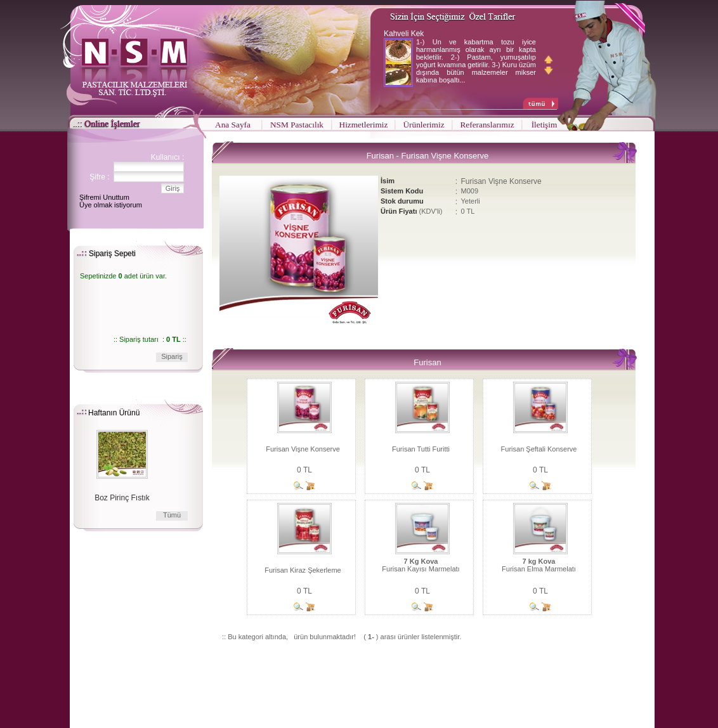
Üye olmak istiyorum (111, 205)
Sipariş (172, 356)
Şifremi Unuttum (104, 197)
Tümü (172, 515)
